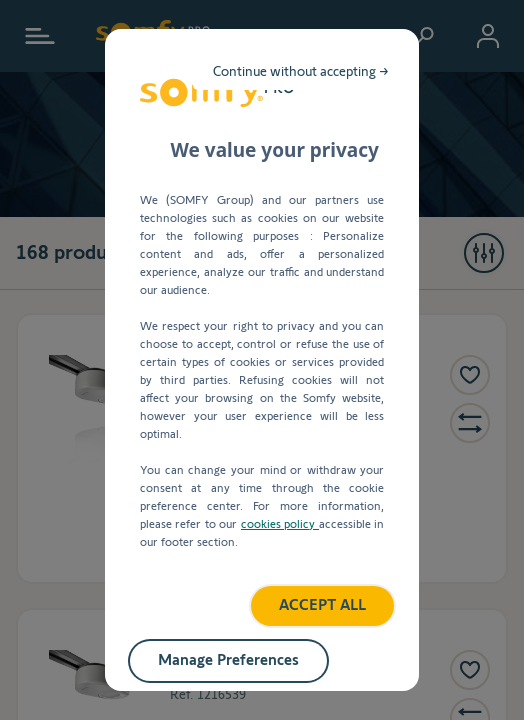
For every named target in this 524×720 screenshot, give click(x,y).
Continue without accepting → (394, 144)
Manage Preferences (262, 555)
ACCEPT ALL (262, 503)
